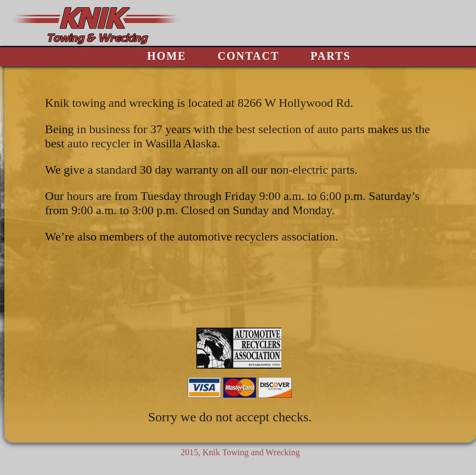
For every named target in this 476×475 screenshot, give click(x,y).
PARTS (330, 56)
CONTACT (249, 56)
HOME (166, 56)
